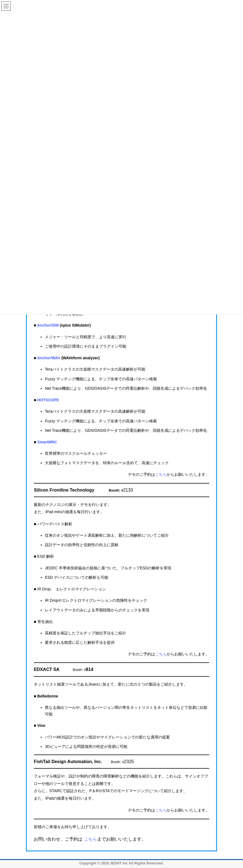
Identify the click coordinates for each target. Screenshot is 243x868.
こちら (161, 474)
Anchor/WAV (49, 358)
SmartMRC (47, 442)
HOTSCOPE (48, 400)
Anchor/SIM (48, 325)
